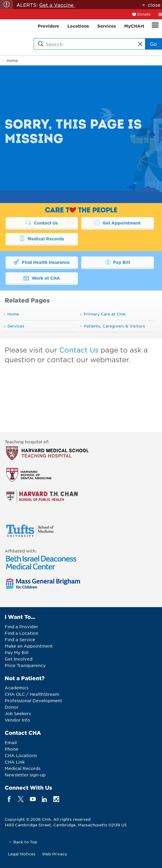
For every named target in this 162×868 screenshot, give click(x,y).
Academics (17, 688)
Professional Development (33, 700)
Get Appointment (117, 222)
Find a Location (22, 633)
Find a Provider (21, 626)
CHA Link (15, 762)
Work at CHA (42, 278)
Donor (12, 707)
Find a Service (20, 639)
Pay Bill (117, 262)
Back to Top (25, 842)
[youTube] (33, 799)
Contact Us (42, 222)
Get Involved (19, 659)
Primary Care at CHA (105, 314)
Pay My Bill (17, 652)
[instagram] (56, 799)
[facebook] (9, 799)
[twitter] (21, 799)
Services (16, 326)
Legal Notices (22, 854)
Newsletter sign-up (25, 775)
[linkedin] (44, 799)
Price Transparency (25, 665)
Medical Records (42, 238)
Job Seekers (18, 713)
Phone (12, 749)
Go (154, 44)
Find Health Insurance (42, 262)
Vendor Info (17, 720)
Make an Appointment (29, 646)
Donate (144, 14)
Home (12, 60)
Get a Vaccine (57, 5)
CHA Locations (21, 755)
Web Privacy (54, 854)
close (154, 5)
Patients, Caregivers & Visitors (114, 326)
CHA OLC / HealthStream (32, 694)
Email (11, 742)
